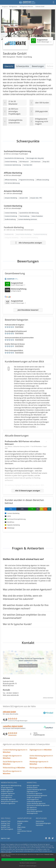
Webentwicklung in (14, 768)
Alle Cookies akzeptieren (28, 859)
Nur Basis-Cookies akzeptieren (28, 863)
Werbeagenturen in (41, 768)
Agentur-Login (6, 838)
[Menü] (53, 2)
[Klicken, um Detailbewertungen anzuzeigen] (41, 41)
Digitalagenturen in (41, 750)
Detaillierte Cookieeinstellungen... (28, 866)
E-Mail (9, 853)
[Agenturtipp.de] (27, 2)
